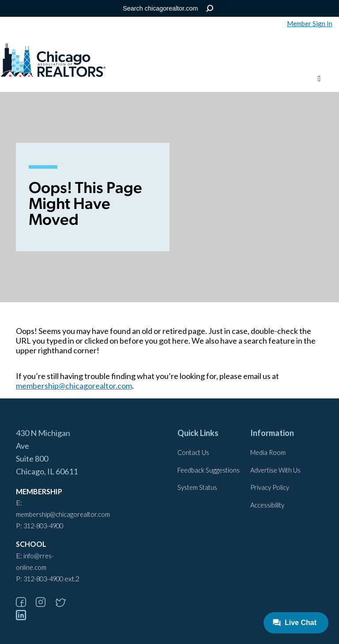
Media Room (268, 453)
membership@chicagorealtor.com (74, 386)
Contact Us (193, 453)
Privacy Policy (270, 487)
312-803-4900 (43, 526)
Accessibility (267, 505)
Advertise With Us (275, 470)
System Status (197, 487)
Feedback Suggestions (209, 470)
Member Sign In (310, 23)
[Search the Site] (168, 8)
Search (210, 9)
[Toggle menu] (319, 79)
